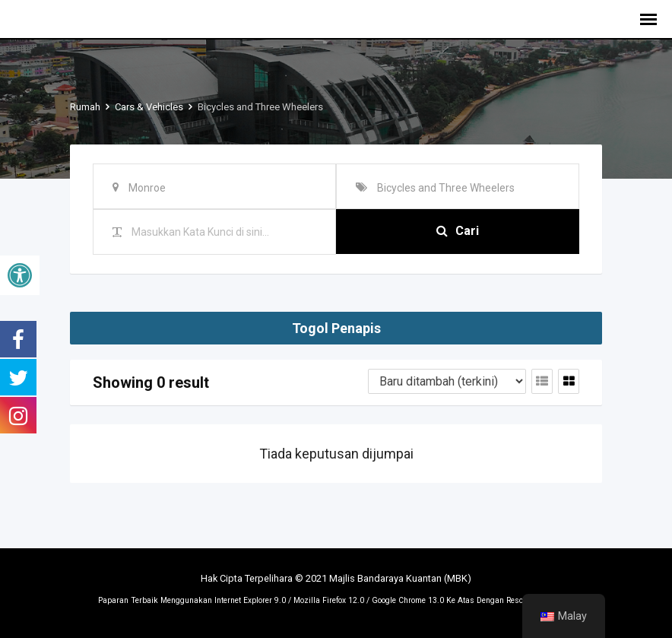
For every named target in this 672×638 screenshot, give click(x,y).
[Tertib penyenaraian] (447, 381)
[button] (20, 275)
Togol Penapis (336, 328)
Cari (458, 232)
